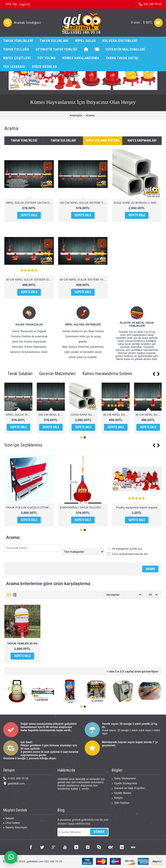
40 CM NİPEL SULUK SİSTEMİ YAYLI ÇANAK (84, 280)
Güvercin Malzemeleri (57, 374)
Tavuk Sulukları (63, 140)
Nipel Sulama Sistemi (103, 140)
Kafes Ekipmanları (142, 140)
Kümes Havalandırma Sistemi (107, 374)
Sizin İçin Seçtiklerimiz (23, 445)
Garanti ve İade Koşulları (128, 788)
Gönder (99, 832)
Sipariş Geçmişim (15, 827)
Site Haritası (121, 803)
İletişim (117, 798)
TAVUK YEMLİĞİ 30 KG (22, 643)
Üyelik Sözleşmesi (124, 784)
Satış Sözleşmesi (124, 779)
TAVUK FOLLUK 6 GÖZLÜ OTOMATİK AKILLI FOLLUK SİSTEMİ (30, 507)
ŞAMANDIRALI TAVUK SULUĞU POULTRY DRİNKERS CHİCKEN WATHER (84, 507)
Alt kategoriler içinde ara (125, 549)
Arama (90, 115)
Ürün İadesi (11, 823)
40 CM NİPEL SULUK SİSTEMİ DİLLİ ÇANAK (30, 280)
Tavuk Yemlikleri (24, 140)
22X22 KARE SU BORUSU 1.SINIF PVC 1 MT (137, 203)
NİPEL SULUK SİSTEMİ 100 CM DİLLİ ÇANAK (30, 203)
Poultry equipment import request (137, 507)
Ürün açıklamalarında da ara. (128, 554)
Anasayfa (76, 115)
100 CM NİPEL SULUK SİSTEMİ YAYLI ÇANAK (84, 203)
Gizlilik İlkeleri (121, 793)
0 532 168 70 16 (16, 779)
